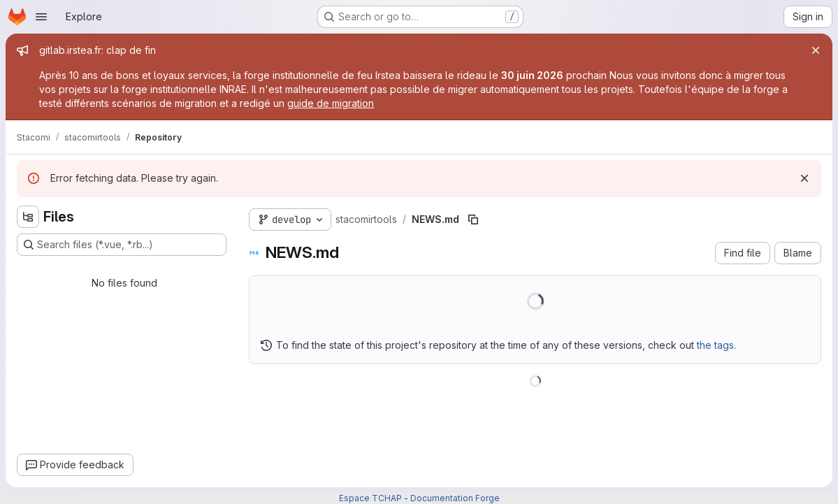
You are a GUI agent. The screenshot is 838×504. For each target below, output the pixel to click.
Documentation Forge (455, 498)
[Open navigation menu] (41, 17)
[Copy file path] (473, 219)
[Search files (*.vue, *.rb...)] (122, 245)
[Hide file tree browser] (28, 217)
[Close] (816, 50)
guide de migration (331, 103)
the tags (715, 345)
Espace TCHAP (370, 498)
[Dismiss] (804, 178)
